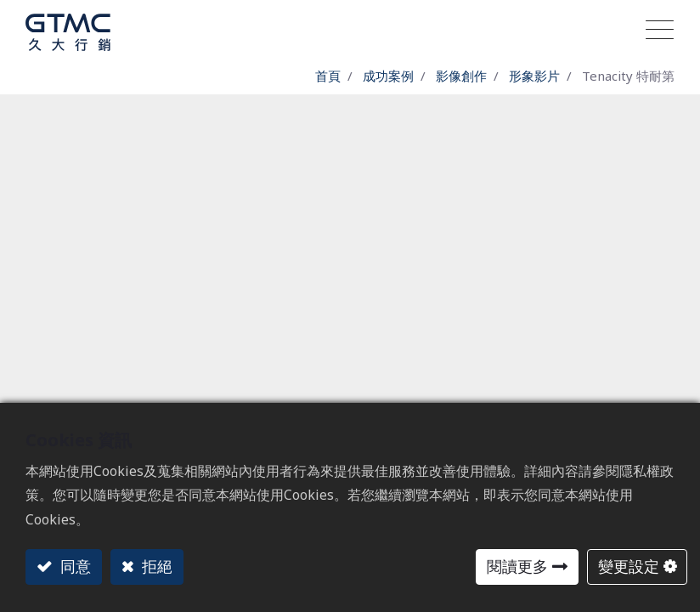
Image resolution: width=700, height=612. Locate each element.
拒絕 (155, 566)
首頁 (328, 76)
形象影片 (534, 76)
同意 (73, 566)
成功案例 (388, 76)
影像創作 (461, 76)
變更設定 (629, 566)
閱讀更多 (517, 566)
